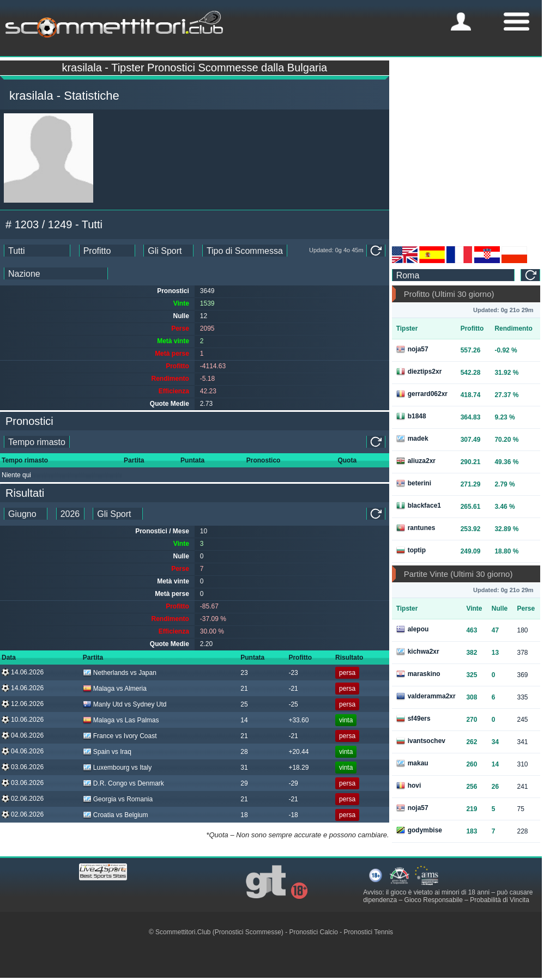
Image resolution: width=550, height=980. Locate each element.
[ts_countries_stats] (56, 273)
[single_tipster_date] (37, 442)
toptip (411, 550)
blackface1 (419, 506)
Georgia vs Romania (118, 799)
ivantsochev (421, 741)
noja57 (412, 349)
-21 (293, 689)
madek (412, 439)
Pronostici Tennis (369, 932)
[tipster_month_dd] (26, 514)
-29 (293, 783)
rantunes (416, 528)
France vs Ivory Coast (120, 736)
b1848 (411, 416)
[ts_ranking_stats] (107, 251)
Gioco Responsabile (434, 900)
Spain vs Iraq (107, 752)
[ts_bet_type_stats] (245, 251)
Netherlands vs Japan (120, 673)
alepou (413, 629)
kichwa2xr (418, 652)
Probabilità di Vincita (500, 900)
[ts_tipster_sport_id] (118, 514)
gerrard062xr (422, 394)
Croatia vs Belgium (116, 815)
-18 (293, 815)
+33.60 (298, 720)
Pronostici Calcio (314, 932)
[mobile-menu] (461, 22)
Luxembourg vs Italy (117, 768)
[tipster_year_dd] (70, 514)
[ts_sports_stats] (168, 251)
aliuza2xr (416, 461)
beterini (414, 483)
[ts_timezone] (454, 275)
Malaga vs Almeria (115, 689)
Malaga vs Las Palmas (121, 720)
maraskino (418, 674)
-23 (293, 673)
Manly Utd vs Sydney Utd (125, 704)
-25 (293, 704)
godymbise (419, 830)
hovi (409, 786)
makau (412, 763)
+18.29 (298, 768)
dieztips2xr (419, 372)
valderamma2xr (426, 696)
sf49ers (413, 719)
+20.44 (298, 752)
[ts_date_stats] (37, 251)
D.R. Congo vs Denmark (123, 783)
